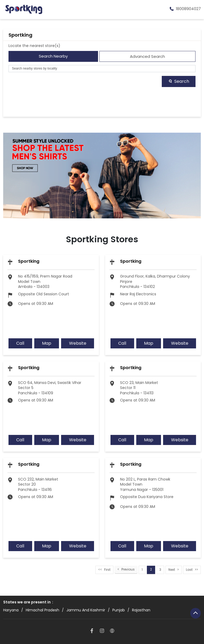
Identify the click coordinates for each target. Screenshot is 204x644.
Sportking (29, 261)
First (107, 570)
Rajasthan (141, 610)
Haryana (11, 610)
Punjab (119, 610)
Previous (128, 570)
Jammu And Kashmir (86, 610)
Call (20, 343)
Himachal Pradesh (42, 610)
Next (172, 570)
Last (189, 570)
